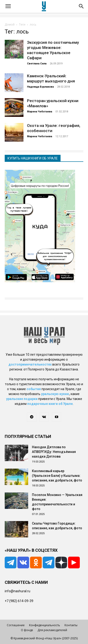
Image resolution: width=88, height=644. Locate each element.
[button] (8, 6)
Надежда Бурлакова (40, 87)
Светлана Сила (37, 64)
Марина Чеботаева (40, 112)
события (34, 389)
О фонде (27, 630)
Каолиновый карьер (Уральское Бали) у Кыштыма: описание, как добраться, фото (57, 476)
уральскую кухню (55, 394)
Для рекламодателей (52, 630)
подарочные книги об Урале (50, 404)
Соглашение (16, 625)
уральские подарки (22, 399)
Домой (10, 24)
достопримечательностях (30, 364)
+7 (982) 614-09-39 (19, 601)
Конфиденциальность (45, 625)
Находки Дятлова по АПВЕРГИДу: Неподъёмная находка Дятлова (54, 452)
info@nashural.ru (17, 591)
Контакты (71, 625)
